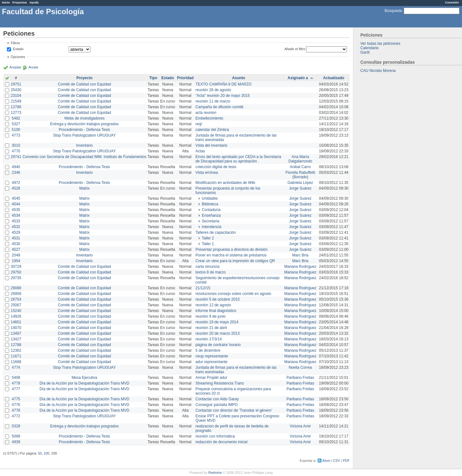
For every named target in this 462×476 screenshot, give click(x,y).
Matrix (84, 188)
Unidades (210, 198)
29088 (16, 288)
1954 (16, 261)
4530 (16, 244)
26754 (16, 299)
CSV (337, 461)
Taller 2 (208, 238)
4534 (16, 215)
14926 (16, 316)
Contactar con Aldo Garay (217, 399)
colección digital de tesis (216, 167)
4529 (16, 232)
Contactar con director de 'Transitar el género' (234, 410)
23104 (16, 96)
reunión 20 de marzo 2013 (217, 333)
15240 (16, 311)
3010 (16, 145)
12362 (16, 350)
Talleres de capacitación (216, 232)
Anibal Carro (300, 167)
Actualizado (334, 78)
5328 (16, 426)
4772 (16, 416)
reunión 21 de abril (211, 328)
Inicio (6, 2)
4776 (16, 405)
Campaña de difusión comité (219, 107)
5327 (16, 124)
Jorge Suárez (300, 188)
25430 (16, 90)
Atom (326, 461)
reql (199, 124)
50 (40, 453)
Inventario (84, 145)
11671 (16, 356)
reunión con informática (215, 436)
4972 (16, 183)
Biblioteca (210, 204)
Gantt (365, 52)
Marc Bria (300, 255)
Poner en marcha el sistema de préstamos (231, 255)
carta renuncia (207, 267)
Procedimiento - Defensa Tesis (85, 130)
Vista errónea (207, 173)
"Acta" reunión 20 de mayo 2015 (222, 96)
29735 (16, 278)
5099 (16, 436)
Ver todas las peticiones (380, 44)
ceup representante (212, 356)
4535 (16, 210)
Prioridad (185, 78)
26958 (16, 294)
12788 (16, 345)
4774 (16, 367)
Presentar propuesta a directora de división (231, 250)
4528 (16, 188)
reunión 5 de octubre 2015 (217, 299)
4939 (16, 442)
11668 (16, 362)
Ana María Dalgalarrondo (300, 159)
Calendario (369, 48)
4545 (16, 198)
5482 (16, 118)
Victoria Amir (300, 426)
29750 (16, 272)
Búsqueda (393, 11)
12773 (16, 113)
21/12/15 (203, 288)
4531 (16, 238)
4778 (16, 410)
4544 (16, 204)
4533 (16, 221)
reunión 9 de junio (210, 316)
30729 (16, 267)
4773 (16, 135)
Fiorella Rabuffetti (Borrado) (300, 175)
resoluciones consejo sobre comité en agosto (233, 294)
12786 (16, 107)
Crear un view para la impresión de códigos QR (235, 261)
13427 (16, 339)
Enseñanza (211, 215)
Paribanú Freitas (300, 378)
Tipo (153, 78)
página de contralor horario (218, 345)
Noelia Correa (300, 367)
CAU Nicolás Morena (378, 71)
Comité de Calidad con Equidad (84, 84)
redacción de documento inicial (221, 442)
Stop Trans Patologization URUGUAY (84, 135)
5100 (16, 130)
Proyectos (20, 2)
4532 (16, 227)
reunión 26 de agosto (213, 90)
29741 (16, 157)
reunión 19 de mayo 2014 (217, 322)
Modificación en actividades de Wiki (225, 183)
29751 (16, 84)
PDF (346, 461)
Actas (200, 151)
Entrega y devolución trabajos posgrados (84, 124)
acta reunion (206, 113)
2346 (16, 173)
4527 (16, 250)
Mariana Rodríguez (300, 267)
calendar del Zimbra (212, 130)
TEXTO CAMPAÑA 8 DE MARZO (223, 84)
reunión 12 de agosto (213, 305)
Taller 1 (208, 244)
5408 (16, 378)
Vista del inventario (211, 145)
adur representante (211, 362)
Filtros (15, 43)
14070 (16, 328)
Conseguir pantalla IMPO (217, 405)
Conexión (452, 2)
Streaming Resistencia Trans (219, 383)
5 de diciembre (208, 350)
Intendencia (211, 227)
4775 (16, 399)
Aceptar (15, 67)
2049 (16, 255)
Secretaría (210, 221)
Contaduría (211, 210)
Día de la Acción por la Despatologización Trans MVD (84, 383)
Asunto (238, 78)
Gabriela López (300, 183)
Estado (18, 49)
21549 (16, 101)
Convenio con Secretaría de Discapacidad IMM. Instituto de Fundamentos (84, 157)
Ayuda (34, 2)
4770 (16, 151)
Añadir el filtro (295, 49)
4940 (16, 167)
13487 (16, 333)
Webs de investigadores (84, 118)
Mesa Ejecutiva (84, 378)
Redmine (215, 473)
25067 (16, 305)
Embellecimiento (209, 118)
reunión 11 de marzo (213, 101)
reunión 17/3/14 (208, 339)
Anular (33, 67)
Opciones (18, 57)
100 (47, 453)
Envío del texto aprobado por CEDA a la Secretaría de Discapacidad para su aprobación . (238, 159)
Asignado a (298, 78)
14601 (16, 322)
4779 (16, 383)
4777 (16, 389)
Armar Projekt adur (211, 378)
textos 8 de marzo (210, 272)
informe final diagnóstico (216, 311)
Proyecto (84, 78)
